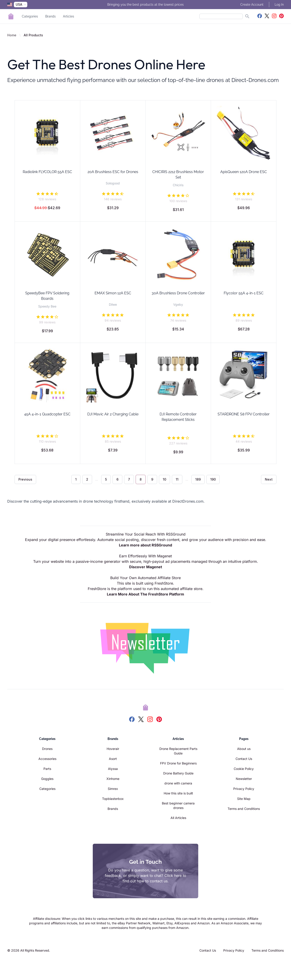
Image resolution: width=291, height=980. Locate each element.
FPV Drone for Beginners (178, 763)
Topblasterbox (113, 799)
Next (269, 479)
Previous (25, 479)
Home (12, 35)
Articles (69, 16)
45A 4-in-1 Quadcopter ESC (47, 414)
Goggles (47, 779)
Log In (279, 5)
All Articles (178, 818)
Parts (47, 769)
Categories (30, 16)
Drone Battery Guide (178, 773)
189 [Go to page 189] (198, 479)
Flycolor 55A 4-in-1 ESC (244, 293)
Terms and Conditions (244, 809)
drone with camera (178, 783)
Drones (47, 749)
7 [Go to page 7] (129, 479)
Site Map (244, 799)
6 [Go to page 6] (117, 479)
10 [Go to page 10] (164, 479)
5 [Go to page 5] (106, 479)
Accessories (47, 759)
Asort (113, 759)
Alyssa (113, 769)
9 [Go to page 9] (152, 479)
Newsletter (244, 779)
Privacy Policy (244, 789)
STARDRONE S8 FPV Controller (244, 414)
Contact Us (244, 759)
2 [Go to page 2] (87, 479)
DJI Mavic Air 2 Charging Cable (113, 414)
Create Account (252, 5)
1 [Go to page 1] (76, 479)
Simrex (113, 789)
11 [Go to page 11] (177, 479)
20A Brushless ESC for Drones (113, 172)
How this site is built (178, 793)
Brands (50, 16)
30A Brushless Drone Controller (178, 293)
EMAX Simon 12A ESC (113, 293)
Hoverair (113, 749)
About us (244, 749)
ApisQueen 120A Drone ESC (244, 172)
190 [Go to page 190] (213, 479)
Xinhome (113, 779)
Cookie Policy (244, 769)
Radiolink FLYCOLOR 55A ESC (47, 172)
